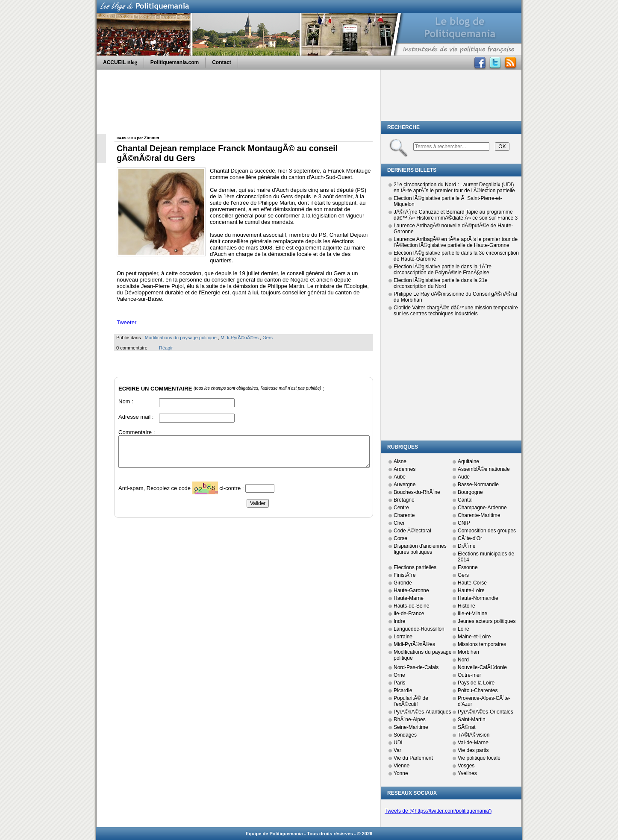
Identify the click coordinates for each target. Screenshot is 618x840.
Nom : (126, 401)
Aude (464, 477)
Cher (399, 523)
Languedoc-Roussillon (419, 629)
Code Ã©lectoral (412, 531)
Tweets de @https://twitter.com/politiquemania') (438, 811)
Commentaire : (137, 432)
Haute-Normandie (478, 598)
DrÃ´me (466, 546)
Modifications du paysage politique (181, 338)
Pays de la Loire (476, 683)
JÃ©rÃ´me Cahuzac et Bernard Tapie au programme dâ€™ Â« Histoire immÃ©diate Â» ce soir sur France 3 (456, 215)
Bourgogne (470, 492)
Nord (463, 660)
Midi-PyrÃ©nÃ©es (240, 338)
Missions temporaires (482, 644)
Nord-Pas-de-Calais (416, 667)
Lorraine (403, 637)
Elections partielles (415, 567)
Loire (463, 629)
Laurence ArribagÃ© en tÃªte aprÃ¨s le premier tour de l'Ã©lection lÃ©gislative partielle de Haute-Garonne (456, 242)
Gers (268, 338)
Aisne (400, 461)
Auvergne (405, 485)
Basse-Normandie (478, 485)
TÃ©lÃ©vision (474, 735)
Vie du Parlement (413, 758)
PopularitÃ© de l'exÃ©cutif (411, 701)
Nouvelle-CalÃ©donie (482, 667)
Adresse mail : (136, 417)
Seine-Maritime (411, 727)
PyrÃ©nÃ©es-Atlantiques (422, 712)
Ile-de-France (409, 614)
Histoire (466, 606)
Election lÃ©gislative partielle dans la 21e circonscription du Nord (441, 283)
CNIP (464, 523)
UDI (398, 743)
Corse (400, 538)
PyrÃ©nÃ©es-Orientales (486, 712)
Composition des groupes (487, 531)
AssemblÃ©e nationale (484, 469)
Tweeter (127, 322)
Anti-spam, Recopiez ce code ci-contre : (182, 490)
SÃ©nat (467, 727)
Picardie (403, 690)
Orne (399, 675)
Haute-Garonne (411, 590)
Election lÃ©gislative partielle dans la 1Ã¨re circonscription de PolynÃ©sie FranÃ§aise (443, 270)
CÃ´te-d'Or (470, 538)
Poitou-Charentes (478, 690)
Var (397, 750)
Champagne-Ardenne (482, 508)
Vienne (402, 766)
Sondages (405, 735)
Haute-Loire (471, 590)
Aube (400, 477)
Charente (404, 515)
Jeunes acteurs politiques (487, 621)
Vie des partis (473, 750)
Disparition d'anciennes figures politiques (420, 549)
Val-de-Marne (473, 743)
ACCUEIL (120, 62)
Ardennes (405, 469)
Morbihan (468, 652)
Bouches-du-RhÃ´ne (417, 492)
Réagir (166, 348)
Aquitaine (468, 461)
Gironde (403, 583)
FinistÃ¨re (405, 575)
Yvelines (467, 773)
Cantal (465, 500)
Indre (399, 621)
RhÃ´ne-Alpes (410, 720)
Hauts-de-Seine (411, 606)
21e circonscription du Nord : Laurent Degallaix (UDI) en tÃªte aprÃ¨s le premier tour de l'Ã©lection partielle (454, 188)
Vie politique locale (479, 758)
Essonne (468, 567)
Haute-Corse (472, 583)
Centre (401, 508)
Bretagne (404, 500)
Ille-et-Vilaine (472, 614)
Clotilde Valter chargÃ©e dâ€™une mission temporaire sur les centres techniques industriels (456, 311)
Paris (399, 683)
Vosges (466, 766)
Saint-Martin (472, 720)
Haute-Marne (409, 598)
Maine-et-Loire (474, 637)
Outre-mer (469, 675)
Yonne (401, 773)
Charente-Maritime (479, 515)
